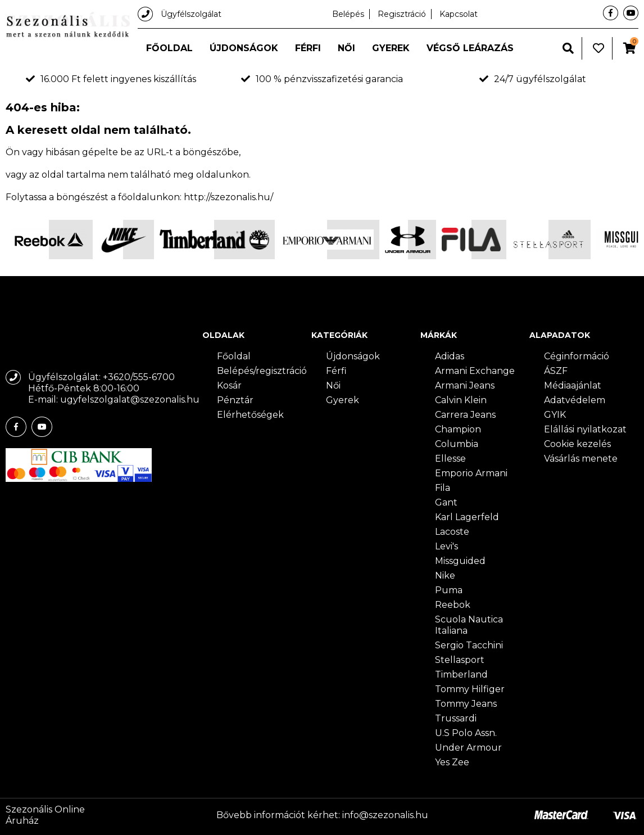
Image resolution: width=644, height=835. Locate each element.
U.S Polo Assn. (466, 733)
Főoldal (169, 48)
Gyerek (391, 48)
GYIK (555, 415)
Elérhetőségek (250, 415)
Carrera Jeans (465, 415)
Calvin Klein (461, 400)
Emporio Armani (471, 473)
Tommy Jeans (466, 704)
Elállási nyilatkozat (585, 429)
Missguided (460, 561)
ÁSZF (556, 371)
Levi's (446, 546)
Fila (443, 488)
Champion (458, 429)
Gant (446, 502)
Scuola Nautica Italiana (469, 625)
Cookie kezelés (577, 444)
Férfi (308, 48)
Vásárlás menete (581, 459)
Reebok (453, 605)
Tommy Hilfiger (470, 689)
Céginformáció (577, 356)
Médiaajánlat (573, 385)
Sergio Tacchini (469, 645)
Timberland (461, 674)
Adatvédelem (575, 400)
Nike (445, 576)
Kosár (229, 385)
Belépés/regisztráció (262, 371)
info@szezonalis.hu (385, 815)
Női (346, 48)
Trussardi (456, 718)
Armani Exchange (475, 371)
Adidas (450, 356)
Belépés (348, 14)
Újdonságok (244, 48)
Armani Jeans (465, 385)
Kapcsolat (459, 14)
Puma (449, 590)
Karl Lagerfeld (467, 517)
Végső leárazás (470, 48)
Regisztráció (402, 14)
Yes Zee (452, 762)
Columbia (457, 444)
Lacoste (452, 532)
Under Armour (468, 748)
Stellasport (460, 660)
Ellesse (450, 459)
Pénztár (235, 400)
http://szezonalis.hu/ (228, 197)
